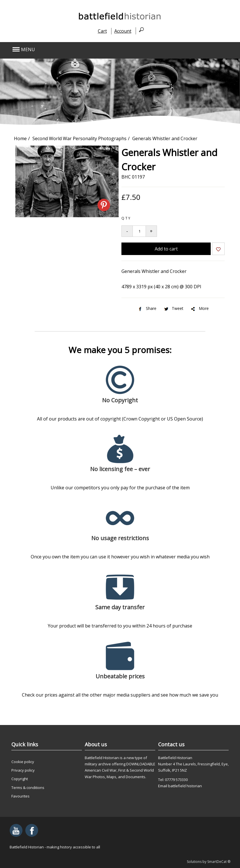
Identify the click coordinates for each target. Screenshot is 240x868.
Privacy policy (23, 770)
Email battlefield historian (180, 786)
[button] (98, 50)
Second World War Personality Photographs (79, 138)
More (199, 308)
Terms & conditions (28, 788)
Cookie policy (23, 762)
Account (123, 31)
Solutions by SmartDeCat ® (209, 862)
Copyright (20, 779)
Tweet (173, 308)
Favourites (20, 796)
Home (20, 138)
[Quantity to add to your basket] (139, 231)
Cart (102, 31)
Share (147, 308)
